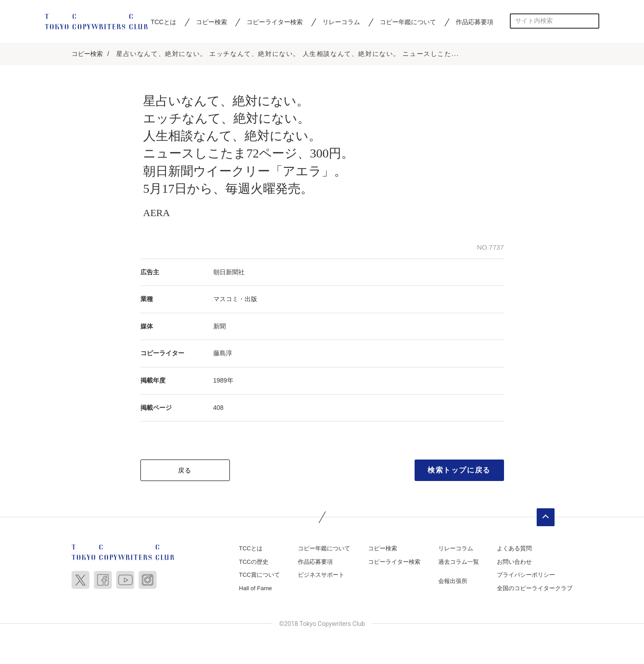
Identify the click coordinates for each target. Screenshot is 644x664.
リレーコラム (341, 22)
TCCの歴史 (254, 562)
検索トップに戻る (459, 470)
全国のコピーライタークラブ (535, 588)
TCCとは (163, 22)
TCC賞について (259, 575)
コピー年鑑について (408, 22)
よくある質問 (514, 548)
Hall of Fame (255, 588)
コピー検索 (212, 22)
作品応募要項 (475, 22)
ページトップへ (546, 517)
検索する (592, 21)
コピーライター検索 (275, 22)
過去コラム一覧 (459, 562)
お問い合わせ (514, 562)
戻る (185, 470)
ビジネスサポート (321, 575)
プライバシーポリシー (526, 575)
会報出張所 (453, 581)
